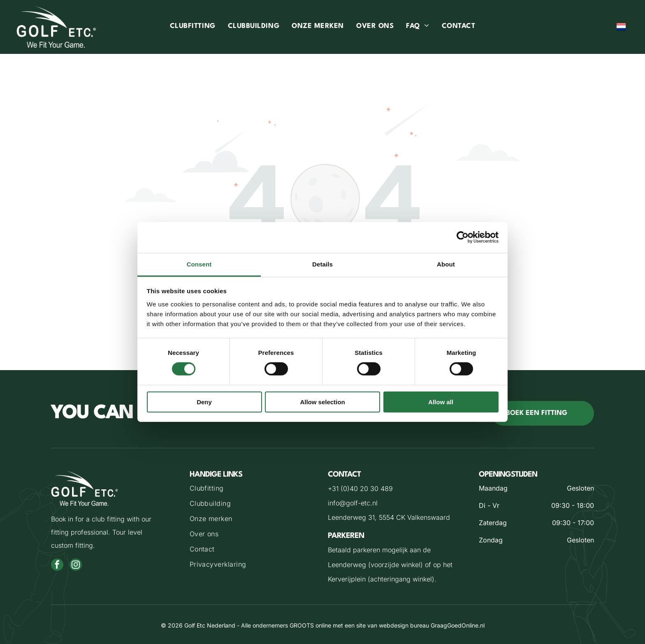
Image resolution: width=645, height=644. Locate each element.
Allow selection (322, 402)
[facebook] (57, 566)
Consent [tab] (199, 264)
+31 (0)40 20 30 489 (360, 489)
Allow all (441, 402)
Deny (204, 402)
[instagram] (76, 566)
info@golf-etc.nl (353, 503)
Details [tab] (322, 264)
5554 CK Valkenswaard (414, 517)
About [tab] (446, 264)
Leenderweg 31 (351, 517)
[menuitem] (193, 27)
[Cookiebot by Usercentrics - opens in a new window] (463, 237)
